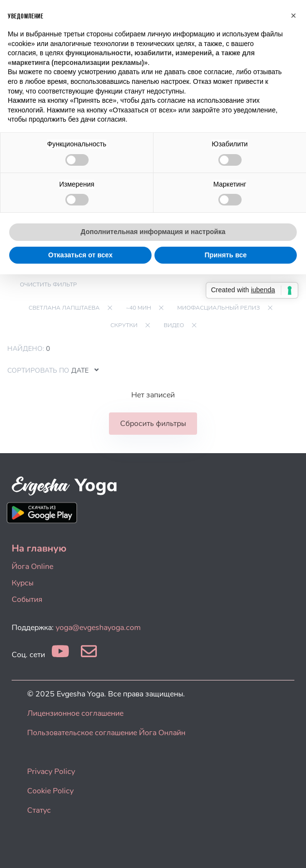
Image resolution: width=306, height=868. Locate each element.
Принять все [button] (225, 255)
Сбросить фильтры (153, 424)
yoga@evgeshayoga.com (98, 628)
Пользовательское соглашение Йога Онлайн (106, 733)
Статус (39, 810)
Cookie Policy (50, 791)
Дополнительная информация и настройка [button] (153, 232)
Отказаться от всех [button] (81, 255)
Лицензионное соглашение (75, 713)
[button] (293, 16)
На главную (39, 548)
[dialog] (288, 849)
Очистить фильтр (48, 284)
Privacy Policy (51, 772)
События (27, 600)
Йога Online (32, 567)
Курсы (23, 583)
